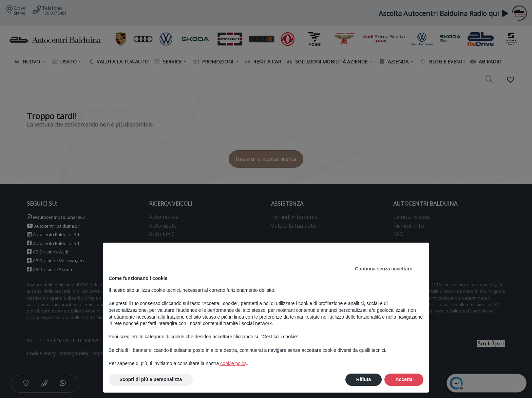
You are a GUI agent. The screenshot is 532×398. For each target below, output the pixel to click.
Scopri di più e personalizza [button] (151, 379)
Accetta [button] (404, 379)
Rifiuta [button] (364, 379)
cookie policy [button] (234, 363)
